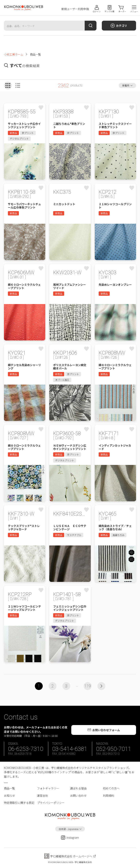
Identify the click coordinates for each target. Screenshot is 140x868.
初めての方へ (111, 788)
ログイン (97, 11)
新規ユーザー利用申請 (75, 9)
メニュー (134, 11)
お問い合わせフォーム (106, 730)
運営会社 (43, 796)
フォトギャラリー (48, 788)
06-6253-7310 (26, 749)
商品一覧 (9, 788)
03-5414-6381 (70, 749)
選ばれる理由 (78, 788)
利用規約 (108, 796)
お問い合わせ (78, 796)
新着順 (126, 85)
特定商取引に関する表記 (19, 803)
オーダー (122, 11)
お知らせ (9, 796)
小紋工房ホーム (14, 54)
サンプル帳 (109, 11)
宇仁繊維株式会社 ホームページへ (71, 856)
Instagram (70, 838)
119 (88, 686)
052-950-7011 (114, 749)
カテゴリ (121, 26)
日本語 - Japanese (69, 829)
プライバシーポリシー (51, 803)
